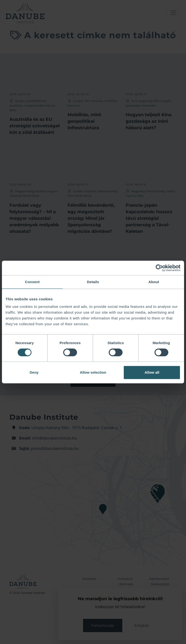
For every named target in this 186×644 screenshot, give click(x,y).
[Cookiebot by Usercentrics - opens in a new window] (159, 268)
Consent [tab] (32, 282)
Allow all (152, 372)
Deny (34, 372)
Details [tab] (93, 282)
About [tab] (154, 282)
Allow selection (93, 372)
